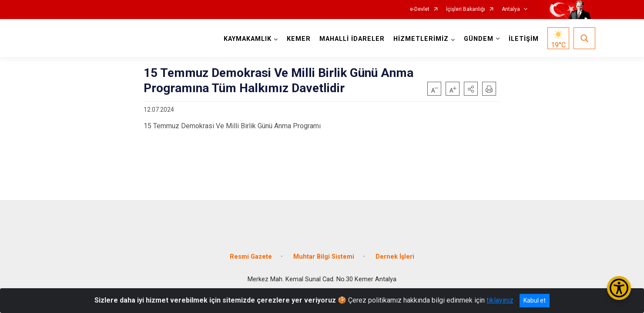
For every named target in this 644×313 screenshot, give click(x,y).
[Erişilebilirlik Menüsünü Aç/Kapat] (619, 288)
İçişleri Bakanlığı (466, 9)
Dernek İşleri (395, 249)
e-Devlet (420, 9)
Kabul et (535, 300)
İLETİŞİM (522, 39)
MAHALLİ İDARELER (350, 39)
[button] (471, 89)
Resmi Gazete (251, 249)
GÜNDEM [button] (476, 39)
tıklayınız (500, 300)
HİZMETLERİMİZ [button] (419, 39)
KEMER (297, 39)
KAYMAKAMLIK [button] (245, 39)
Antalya (511, 9)
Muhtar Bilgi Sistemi (324, 249)
